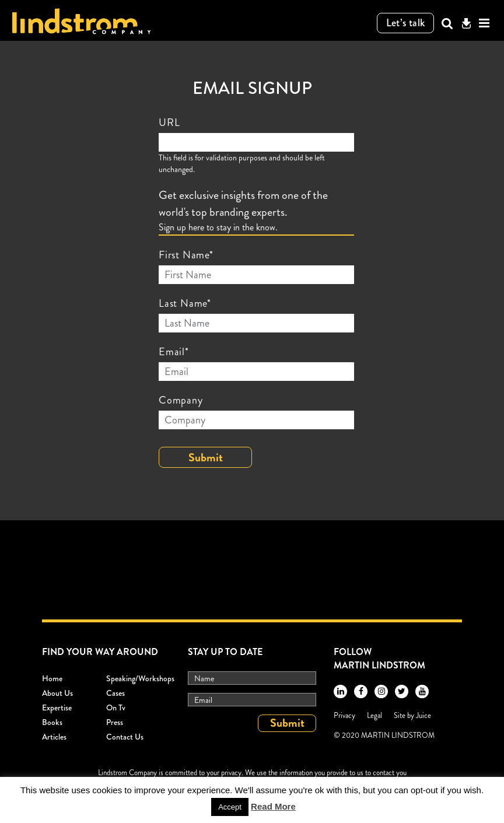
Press (115, 722)
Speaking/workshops (140, 678)
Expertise (57, 708)
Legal (374, 715)
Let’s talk (406, 23)
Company (181, 400)
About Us (57, 693)
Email (174, 352)
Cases (116, 693)
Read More (273, 806)
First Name (186, 255)
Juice (423, 715)
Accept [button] (230, 807)
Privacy (344, 715)
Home (52, 678)
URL (169, 122)
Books (52, 722)
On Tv (116, 708)
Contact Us (125, 737)
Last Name (185, 303)
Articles (54, 737)
